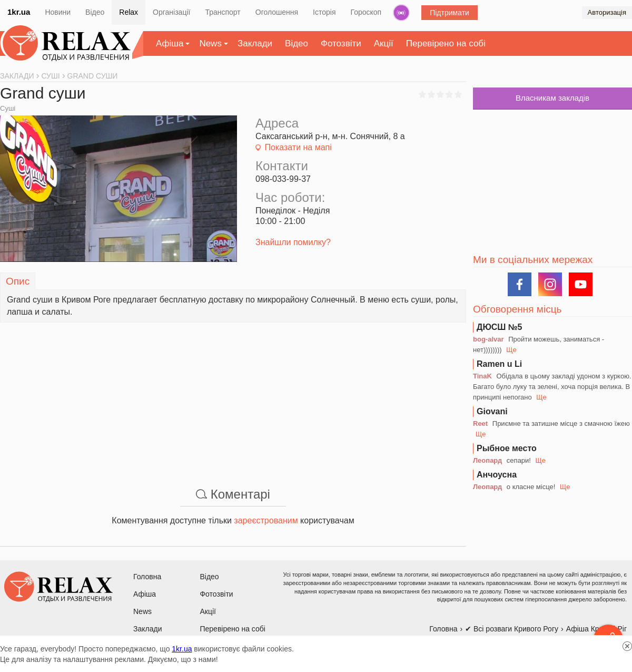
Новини (58, 12)
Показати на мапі (298, 147)
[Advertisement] (233, 396)
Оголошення (277, 12)
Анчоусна (497, 475)
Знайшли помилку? (293, 242)
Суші (8, 108)
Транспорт (223, 12)
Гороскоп (366, 12)
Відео (95, 12)
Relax (129, 12)
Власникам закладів (552, 98)
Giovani (492, 411)
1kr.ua (19, 12)
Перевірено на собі (446, 43)
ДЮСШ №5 (500, 327)
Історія (324, 12)
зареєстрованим (266, 520)
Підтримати (450, 13)
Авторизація (607, 12)
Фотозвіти (341, 43)
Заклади (255, 43)
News (210, 43)
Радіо (401, 13)
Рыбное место (507, 448)
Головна (147, 577)
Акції (384, 43)
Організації (171, 12)
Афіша (170, 43)
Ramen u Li (499, 364)
